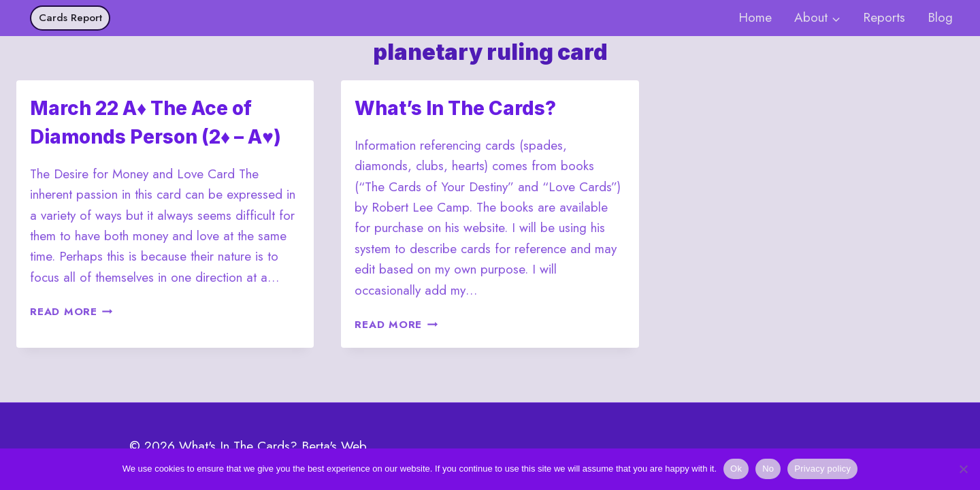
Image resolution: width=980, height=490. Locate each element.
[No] (963, 469)
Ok (736, 469)
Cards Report (70, 18)
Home (755, 17)
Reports (884, 17)
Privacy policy (822, 469)
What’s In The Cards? (455, 108)
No (768, 469)
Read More (71, 312)
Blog (940, 17)
